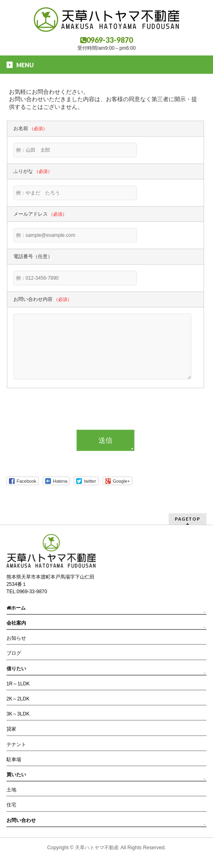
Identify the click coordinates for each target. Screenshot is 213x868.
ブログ (14, 654)
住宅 (11, 805)
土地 (11, 790)
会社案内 (16, 623)
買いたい (16, 775)
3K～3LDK (18, 714)
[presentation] (69, 426)
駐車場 (14, 760)
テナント (16, 745)
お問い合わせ (21, 821)
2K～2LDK (18, 699)
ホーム (16, 608)
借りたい (16, 669)
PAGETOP (188, 519)
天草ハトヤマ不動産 (97, 848)
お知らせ (16, 638)
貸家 (11, 729)
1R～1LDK (18, 684)
